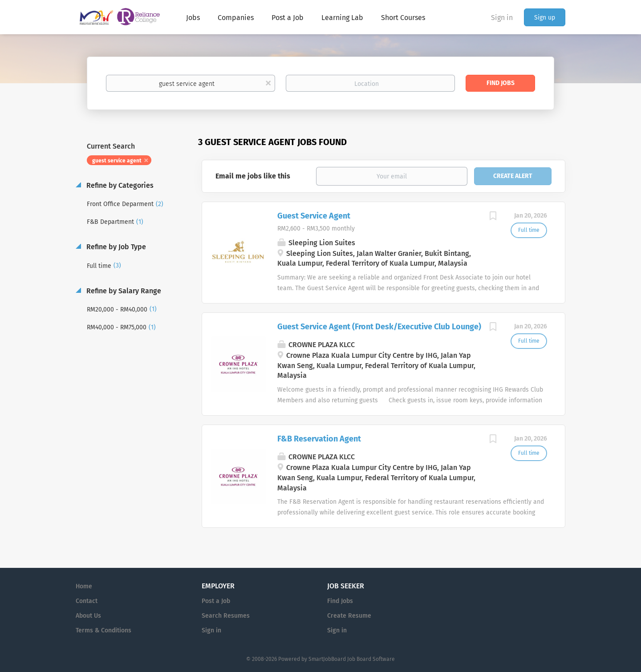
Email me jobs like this (253, 176)
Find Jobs (501, 83)
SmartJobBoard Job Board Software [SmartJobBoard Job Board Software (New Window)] (352, 659)
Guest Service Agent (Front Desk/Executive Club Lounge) (379, 327)
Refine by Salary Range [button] (123, 291)
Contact (87, 601)
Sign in (502, 18)
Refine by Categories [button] (119, 185)
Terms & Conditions (103, 630)
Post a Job (216, 601)
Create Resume (349, 616)
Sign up (545, 18)
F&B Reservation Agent (319, 439)
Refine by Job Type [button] (115, 247)
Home (84, 586)
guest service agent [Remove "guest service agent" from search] (117, 161)
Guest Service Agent (314, 216)
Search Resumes (226, 616)
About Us (88, 616)
